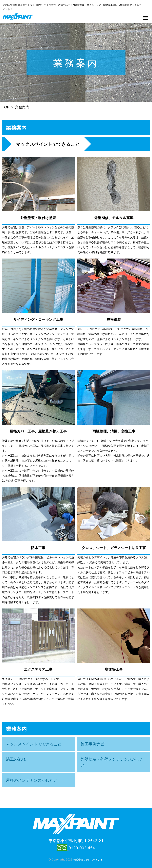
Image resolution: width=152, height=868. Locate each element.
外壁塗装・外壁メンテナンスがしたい (112, 762)
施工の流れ (16, 759)
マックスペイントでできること (34, 744)
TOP (6, 107)
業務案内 (22, 107)
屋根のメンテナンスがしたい (32, 780)
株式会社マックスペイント (88, 859)
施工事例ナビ (92, 744)
